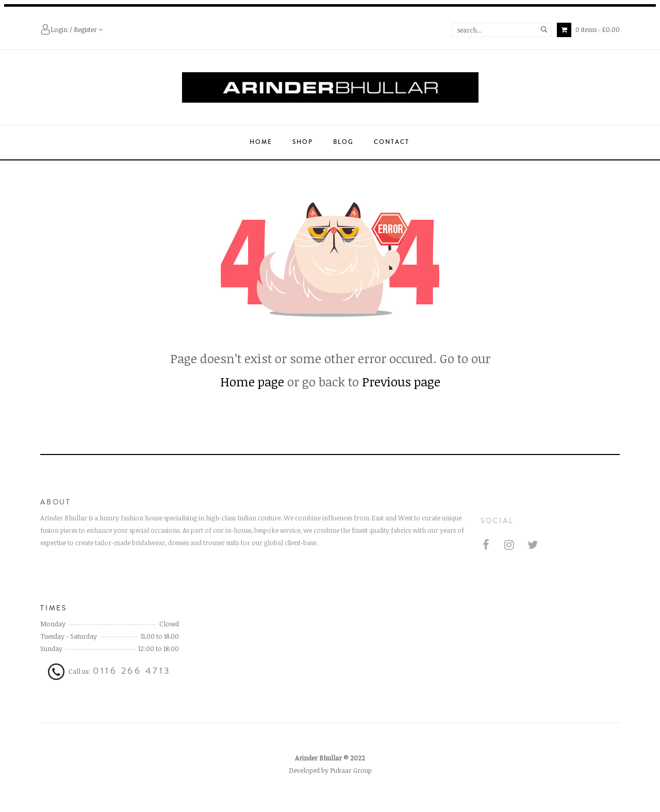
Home (261, 142)
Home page (252, 381)
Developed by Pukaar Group (330, 780)
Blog (343, 142)
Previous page (401, 381)
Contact (392, 142)
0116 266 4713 (132, 680)
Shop (303, 142)
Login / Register (71, 30)
